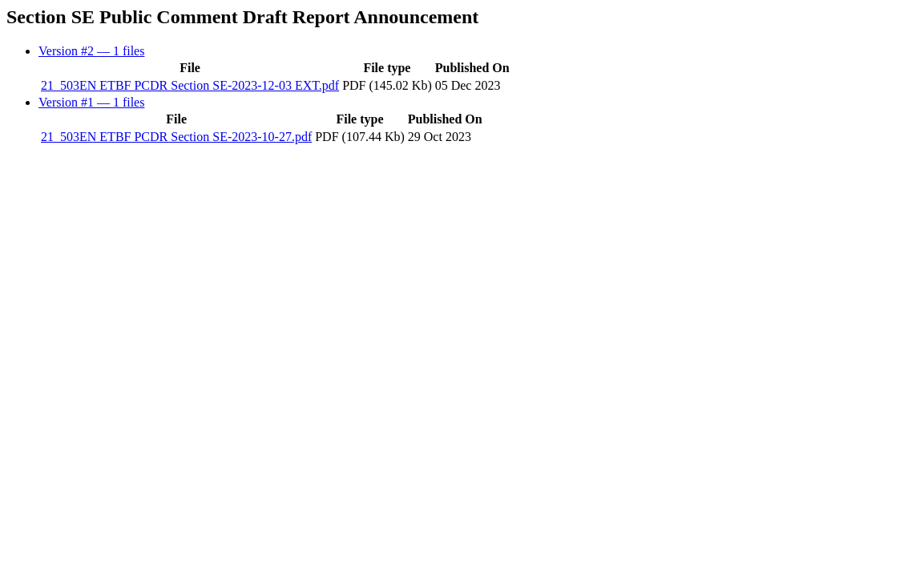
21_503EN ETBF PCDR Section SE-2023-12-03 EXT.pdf (190, 85)
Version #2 (91, 51)
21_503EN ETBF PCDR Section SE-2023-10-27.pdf (176, 137)
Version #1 (91, 102)
